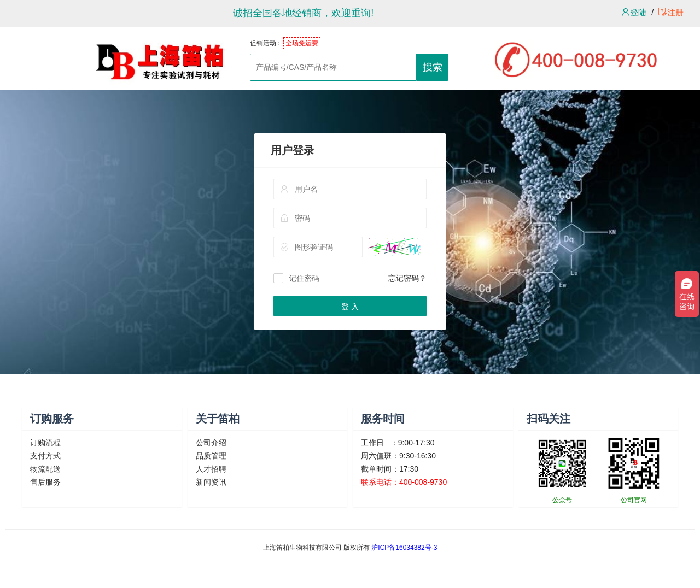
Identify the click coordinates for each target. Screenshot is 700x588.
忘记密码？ (407, 278)
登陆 (634, 12)
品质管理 (211, 456)
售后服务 (45, 482)
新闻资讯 (211, 482)
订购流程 (45, 443)
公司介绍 (211, 443)
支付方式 (45, 456)
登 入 (350, 307)
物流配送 (45, 469)
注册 (671, 12)
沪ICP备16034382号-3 (404, 548)
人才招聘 (211, 469)
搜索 (433, 67)
